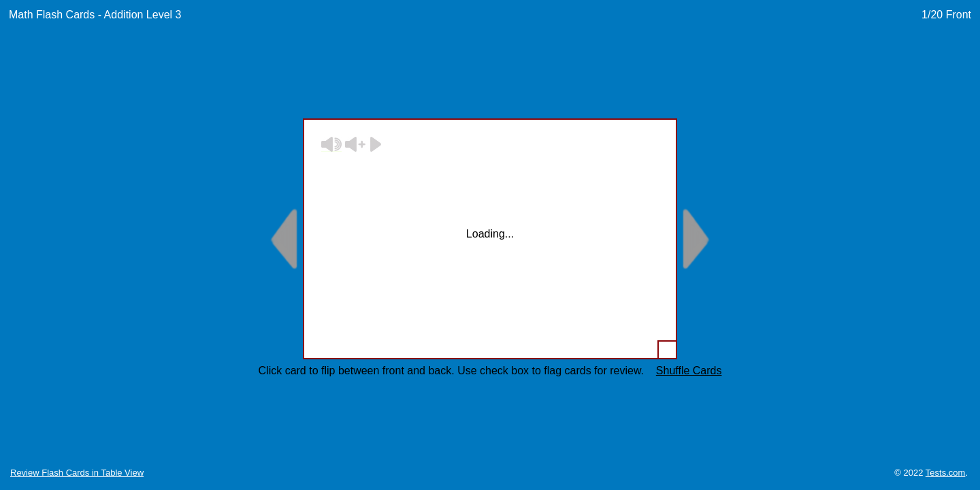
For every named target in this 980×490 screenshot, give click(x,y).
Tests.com (946, 473)
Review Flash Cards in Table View (77, 473)
